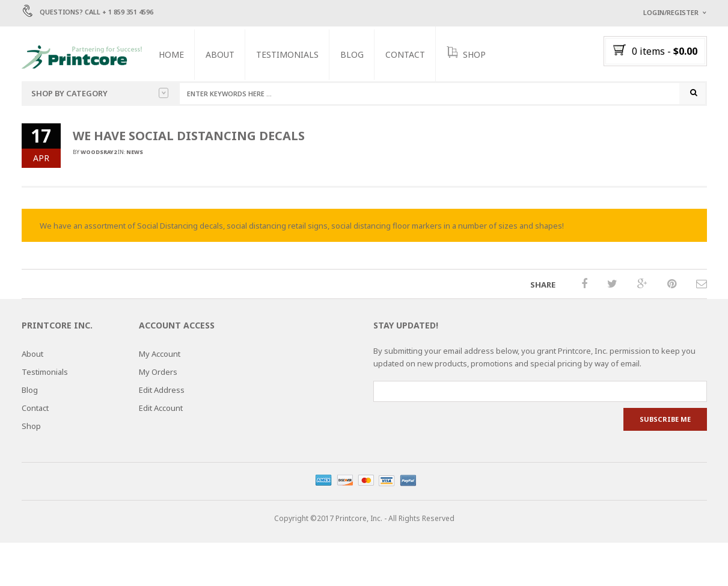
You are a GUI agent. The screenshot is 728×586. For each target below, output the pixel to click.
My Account (160, 357)
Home (179, 54)
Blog (360, 54)
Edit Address (162, 393)
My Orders (158, 375)
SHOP (474, 54)
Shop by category (100, 93)
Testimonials (295, 54)
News (135, 156)
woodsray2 (99, 156)
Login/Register (671, 12)
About (228, 54)
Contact (413, 54)
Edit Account (161, 412)
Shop (31, 430)
